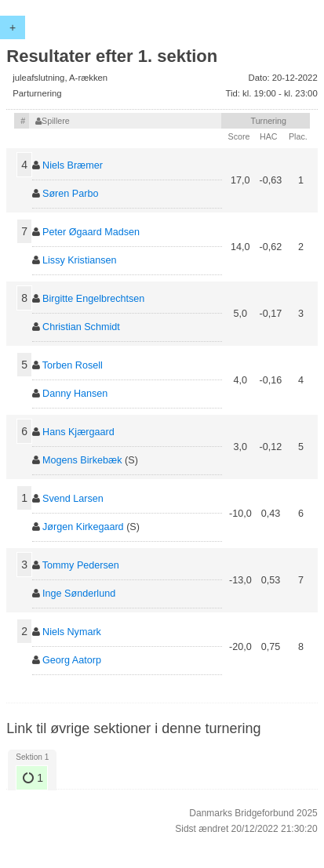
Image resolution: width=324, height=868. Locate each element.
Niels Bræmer (73, 165)
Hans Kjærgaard (78, 432)
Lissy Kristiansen (80, 260)
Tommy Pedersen (81, 565)
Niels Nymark (72, 632)
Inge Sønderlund (79, 594)
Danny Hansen (75, 394)
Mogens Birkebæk (82, 460)
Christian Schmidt (81, 327)
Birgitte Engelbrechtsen (93, 299)
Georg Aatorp (72, 660)
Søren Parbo (70, 194)
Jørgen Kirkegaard (83, 527)
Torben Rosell (73, 365)
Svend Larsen (73, 499)
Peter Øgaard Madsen (91, 232)
